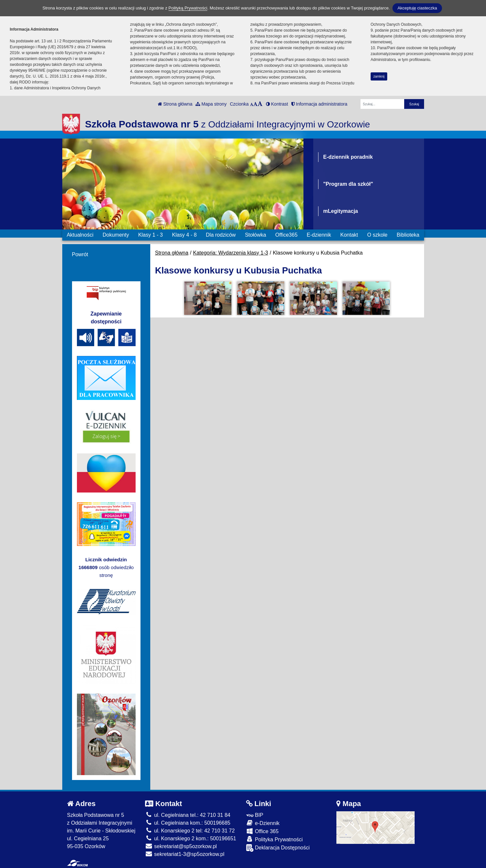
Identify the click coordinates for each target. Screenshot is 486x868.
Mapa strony (211, 104)
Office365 (287, 235)
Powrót (80, 254)
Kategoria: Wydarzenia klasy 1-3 (230, 253)
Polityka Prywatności (274, 839)
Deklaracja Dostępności (278, 848)
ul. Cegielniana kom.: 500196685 (188, 823)
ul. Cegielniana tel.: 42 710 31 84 (188, 815)
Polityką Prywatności (188, 8)
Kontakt (349, 235)
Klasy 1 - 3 (151, 235)
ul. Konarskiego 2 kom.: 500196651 (191, 839)
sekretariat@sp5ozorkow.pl (181, 846)
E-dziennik (319, 235)
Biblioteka (408, 235)
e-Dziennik (263, 823)
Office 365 (262, 831)
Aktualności (80, 235)
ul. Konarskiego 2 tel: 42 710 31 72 (190, 831)
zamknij (379, 76)
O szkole (377, 235)
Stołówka (255, 235)
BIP (255, 815)
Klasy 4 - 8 (184, 235)
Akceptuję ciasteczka (417, 8)
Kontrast (277, 104)
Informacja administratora (319, 104)
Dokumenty (116, 235)
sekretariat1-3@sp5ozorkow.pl (185, 854)
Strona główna (175, 104)
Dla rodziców (221, 235)
